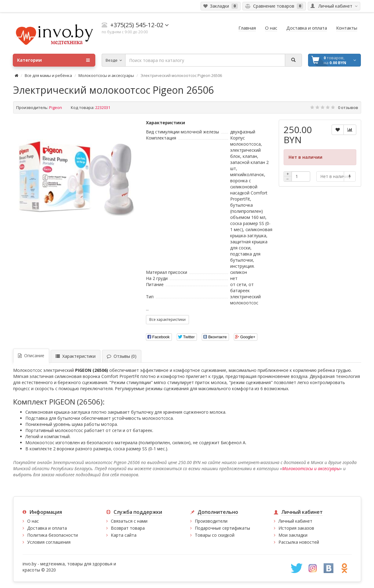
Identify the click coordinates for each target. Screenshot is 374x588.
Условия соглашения (49, 542)
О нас (33, 521)
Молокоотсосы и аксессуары (106, 75)
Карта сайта (124, 535)
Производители (211, 521)
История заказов (296, 528)
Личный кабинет (295, 521)
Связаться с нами (129, 521)
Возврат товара (128, 528)
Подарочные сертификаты (222, 528)
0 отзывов (348, 107)
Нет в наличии (332, 176)
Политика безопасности (53, 535)
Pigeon (56, 107)
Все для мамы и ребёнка (49, 75)
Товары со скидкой (215, 535)
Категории (53, 60)
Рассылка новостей (299, 542)
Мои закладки (293, 535)
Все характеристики (167, 319)
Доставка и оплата (47, 528)
